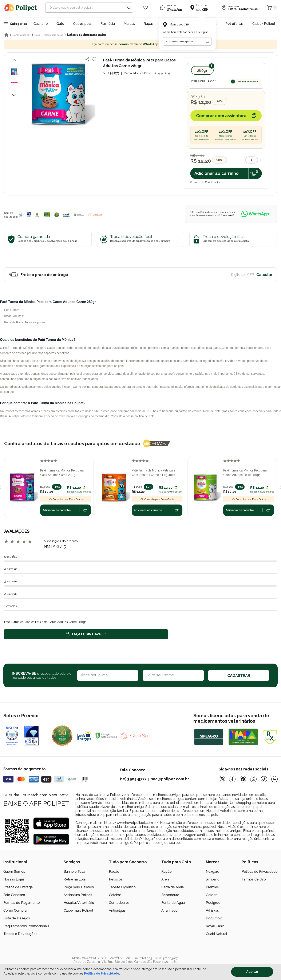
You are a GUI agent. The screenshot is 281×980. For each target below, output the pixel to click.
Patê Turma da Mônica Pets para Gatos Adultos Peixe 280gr (245, 473)
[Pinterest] (243, 779)
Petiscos (116, 879)
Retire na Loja (75, 879)
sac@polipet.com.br (170, 779)
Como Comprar (15, 910)
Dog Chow (214, 918)
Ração (114, 872)
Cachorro (41, 24)
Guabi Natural (216, 934)
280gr (202, 70)
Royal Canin (215, 926)
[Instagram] (222, 779)
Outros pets (82, 24)
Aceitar (252, 972)
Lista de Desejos (17, 918)
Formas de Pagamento (22, 903)
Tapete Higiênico (122, 887)
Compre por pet (21, 35)
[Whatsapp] (253, 779)
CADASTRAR (239, 675)
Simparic (213, 879)
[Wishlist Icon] (146, 8)
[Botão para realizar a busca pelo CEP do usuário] (207, 41)
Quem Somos (14, 872)
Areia (165, 879)
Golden (212, 895)
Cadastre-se (248, 9)
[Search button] (129, 8)
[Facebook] (232, 779)
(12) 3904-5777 (133, 779)
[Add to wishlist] (94, 59)
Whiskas (212, 910)
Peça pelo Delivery (79, 887)
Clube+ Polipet (264, 24)
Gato (60, 24)
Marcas (129, 24)
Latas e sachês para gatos (87, 35)
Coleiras (115, 895)
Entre (233, 9)
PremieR (213, 887)
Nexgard (213, 872)
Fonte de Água (173, 903)
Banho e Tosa (74, 872)
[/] (252, 963)
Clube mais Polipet (78, 910)
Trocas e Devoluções (20, 934)
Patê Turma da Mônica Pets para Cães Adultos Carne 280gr (62, 473)
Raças (149, 24)
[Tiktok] (264, 779)
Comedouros (119, 903)
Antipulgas (117, 910)
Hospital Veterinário (79, 903)
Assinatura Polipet (78, 895)
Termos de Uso (254, 879)
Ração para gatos (54, 35)
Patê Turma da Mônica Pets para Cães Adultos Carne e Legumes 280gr (154, 473)
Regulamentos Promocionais (26, 926)
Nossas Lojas (14, 879)
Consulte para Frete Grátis (66, 499)
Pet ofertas (234, 24)
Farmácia (108, 24)
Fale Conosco (14, 895)
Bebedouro (170, 895)
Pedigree (213, 903)
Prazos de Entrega (18, 887)
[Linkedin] (274, 779)
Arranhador (170, 910)
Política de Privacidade (260, 872)
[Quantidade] (252, 160)
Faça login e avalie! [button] (86, 634)
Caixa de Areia (173, 887)
